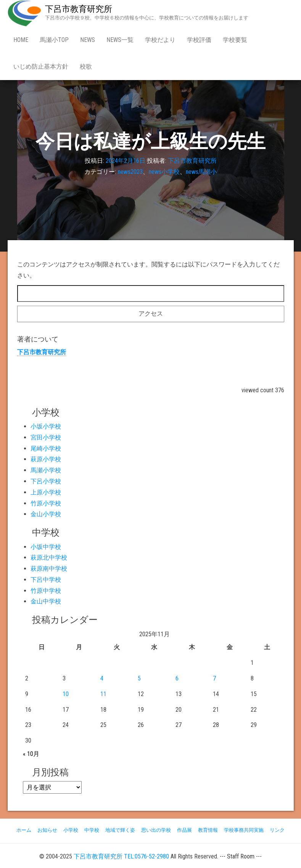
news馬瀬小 (201, 172)
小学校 (71, 830)
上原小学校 (46, 492)
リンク (277, 830)
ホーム (24, 830)
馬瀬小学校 (46, 470)
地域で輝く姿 (120, 830)
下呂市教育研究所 (79, 9)
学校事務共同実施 (244, 830)
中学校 (92, 830)
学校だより (160, 40)
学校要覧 (235, 40)
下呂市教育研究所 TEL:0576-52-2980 (121, 856)
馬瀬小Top (54, 40)
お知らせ (47, 830)
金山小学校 (46, 514)
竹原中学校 (46, 591)
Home (21, 40)
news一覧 (120, 40)
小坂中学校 (46, 547)
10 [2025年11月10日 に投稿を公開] (66, 694)
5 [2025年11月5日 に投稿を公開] (139, 678)
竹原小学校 (46, 503)
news (88, 40)
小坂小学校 (46, 426)
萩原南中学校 (49, 569)
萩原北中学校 (49, 558)
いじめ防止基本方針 (41, 67)
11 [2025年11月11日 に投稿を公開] (103, 694)
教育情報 (208, 830)
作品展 (184, 830)
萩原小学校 (46, 459)
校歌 (86, 67)
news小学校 (164, 172)
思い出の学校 (156, 830)
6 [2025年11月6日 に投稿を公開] (177, 678)
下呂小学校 (46, 481)
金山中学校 (46, 601)
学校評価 (199, 40)
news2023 (130, 172)
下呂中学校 (46, 580)
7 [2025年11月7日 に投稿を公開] (214, 678)
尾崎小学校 (46, 448)
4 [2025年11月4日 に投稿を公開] (102, 678)
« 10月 (31, 754)
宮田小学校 (46, 437)
